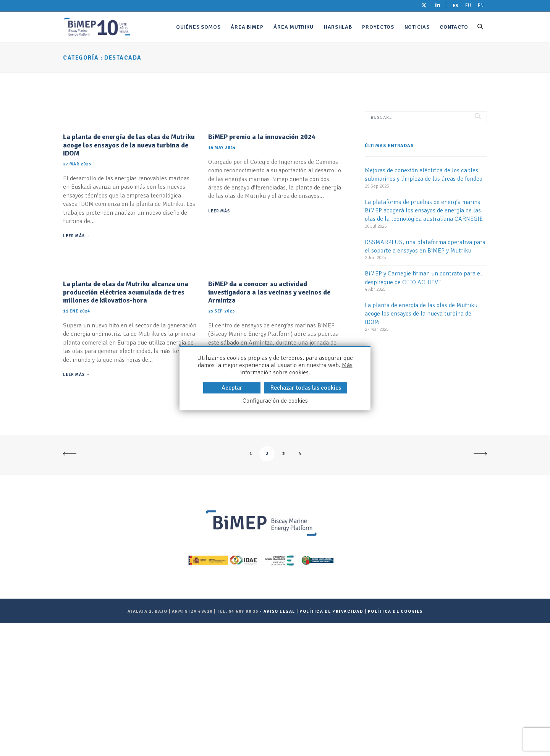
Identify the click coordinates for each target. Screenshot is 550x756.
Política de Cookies (395, 745)
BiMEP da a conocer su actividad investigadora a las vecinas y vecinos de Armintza (269, 425)
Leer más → (77, 303)
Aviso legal (279, 745)
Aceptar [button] (232, 388)
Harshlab (338, 27)
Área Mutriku (293, 27)
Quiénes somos (198, 27)
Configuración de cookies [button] (275, 401)
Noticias (417, 27)
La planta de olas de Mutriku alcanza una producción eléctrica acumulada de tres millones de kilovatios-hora (126, 425)
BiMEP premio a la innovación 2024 (262, 203)
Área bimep (247, 27)
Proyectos (378, 27)
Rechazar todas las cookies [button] (306, 388)
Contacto (454, 27)
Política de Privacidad (331, 745)
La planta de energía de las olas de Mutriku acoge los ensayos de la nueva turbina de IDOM (129, 211)
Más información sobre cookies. (296, 369)
